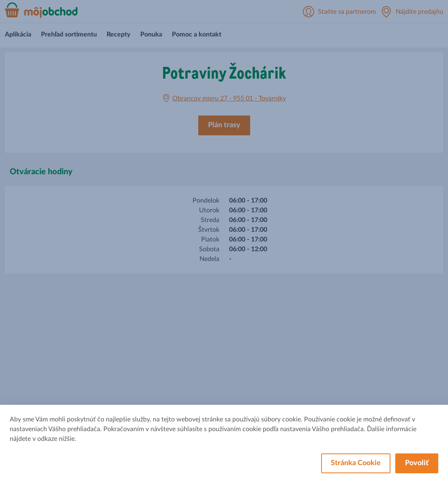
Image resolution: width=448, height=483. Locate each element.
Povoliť (417, 463)
